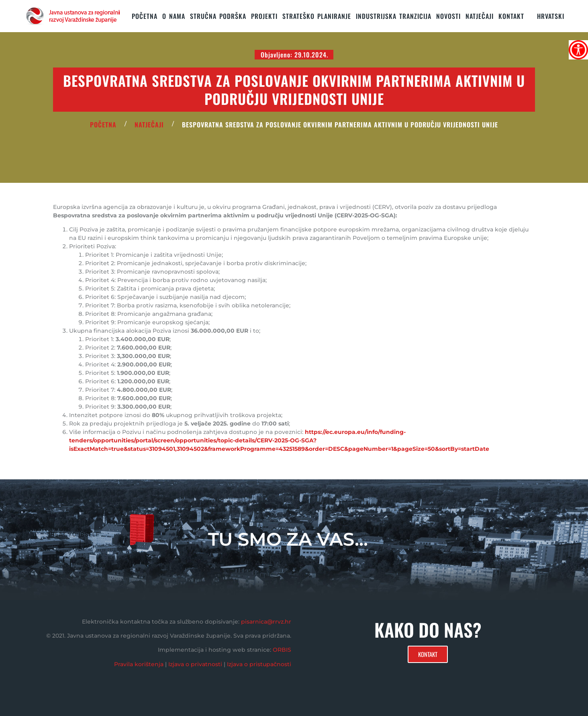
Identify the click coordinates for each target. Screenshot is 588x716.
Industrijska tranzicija (394, 16)
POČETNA (103, 125)
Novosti (448, 16)
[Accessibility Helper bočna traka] (578, 50)
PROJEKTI (264, 16)
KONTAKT (511, 16)
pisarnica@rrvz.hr (266, 622)
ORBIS (282, 650)
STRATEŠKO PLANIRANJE (317, 16)
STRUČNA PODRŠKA (218, 16)
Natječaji (480, 16)
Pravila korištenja (139, 664)
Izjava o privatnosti (195, 664)
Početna (145, 16)
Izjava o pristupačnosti (259, 664)
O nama (174, 16)
